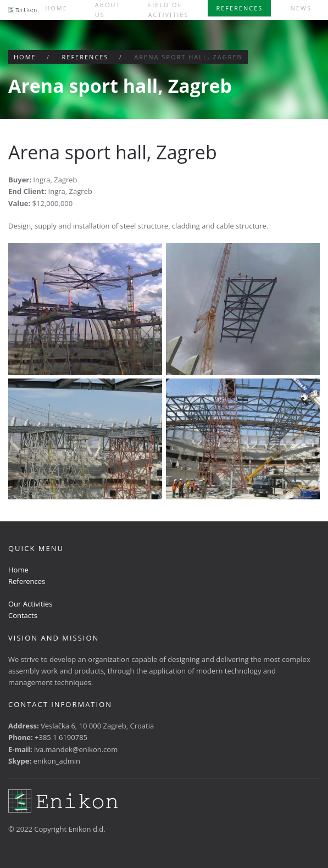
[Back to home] (23, 10)
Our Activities (30, 604)
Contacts (23, 615)
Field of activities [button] (169, 10)
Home (56, 8)
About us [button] (108, 10)
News (301, 8)
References (239, 8)
